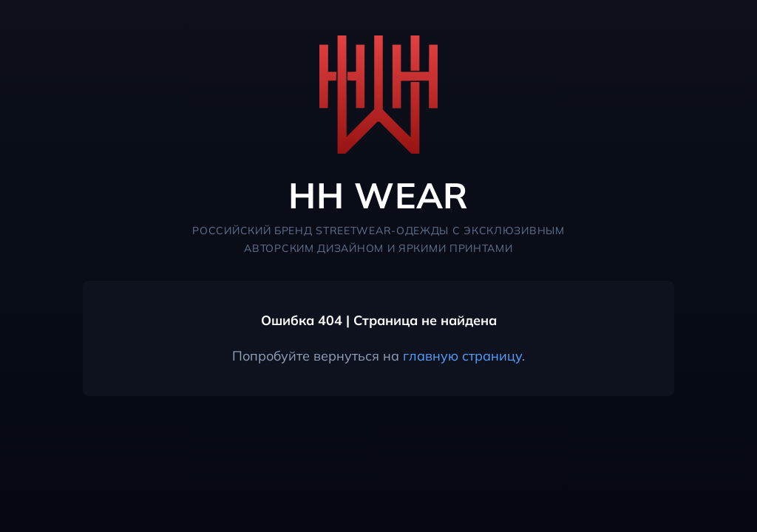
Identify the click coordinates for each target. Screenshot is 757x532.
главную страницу (462, 356)
